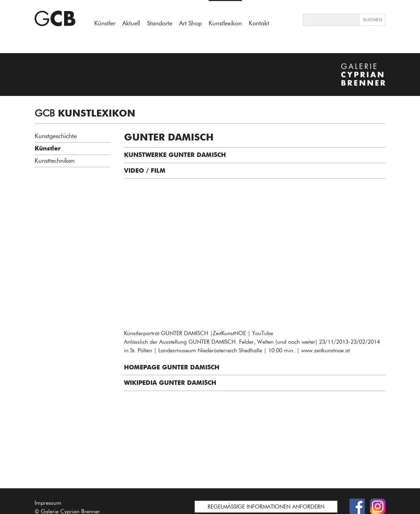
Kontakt (259, 23)
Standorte (160, 23)
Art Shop (190, 23)
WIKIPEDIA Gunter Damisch (170, 383)
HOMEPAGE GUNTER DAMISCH (172, 367)
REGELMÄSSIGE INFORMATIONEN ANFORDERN (266, 507)
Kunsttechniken (55, 161)
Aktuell (131, 23)
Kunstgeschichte (56, 136)
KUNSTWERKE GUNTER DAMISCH (175, 155)
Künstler (105, 23)
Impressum (48, 503)
